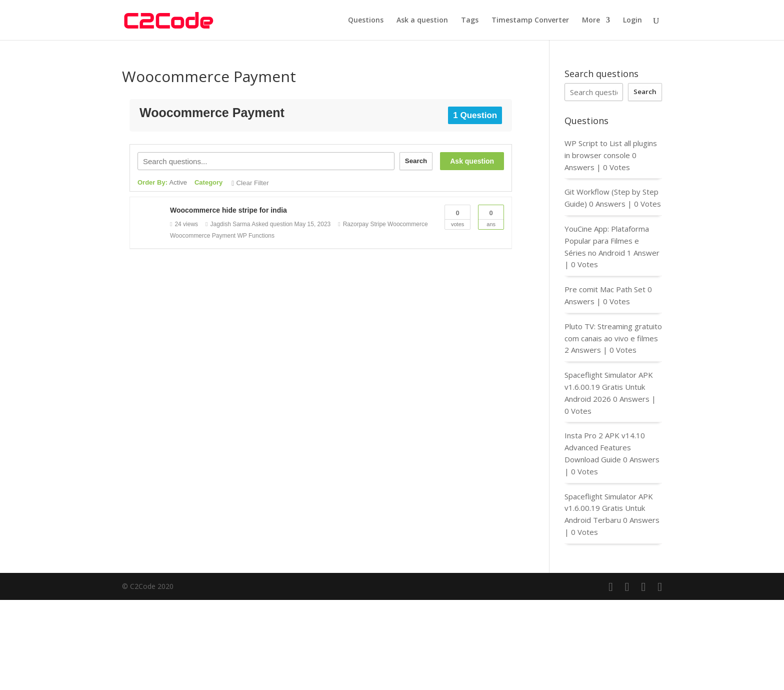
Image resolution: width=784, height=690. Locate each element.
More (591, 21)
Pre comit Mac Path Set (605, 289)
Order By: (162, 182)
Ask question (472, 161)
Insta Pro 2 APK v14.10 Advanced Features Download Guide (605, 447)
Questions (366, 21)
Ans (491, 216)
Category (208, 182)
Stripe (378, 224)
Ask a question (422, 21)
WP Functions (256, 236)
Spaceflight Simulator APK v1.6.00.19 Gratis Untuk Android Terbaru (609, 508)
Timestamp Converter (530, 21)
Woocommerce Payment (203, 236)
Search (416, 161)
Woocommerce (407, 224)
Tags (470, 21)
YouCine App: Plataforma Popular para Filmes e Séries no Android (607, 241)
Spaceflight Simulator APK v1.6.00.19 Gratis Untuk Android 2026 (609, 387)
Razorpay (356, 224)
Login (632, 21)
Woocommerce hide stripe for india (228, 210)
